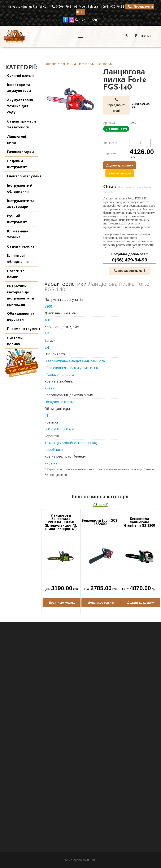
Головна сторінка (57, 64)
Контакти (82, 19)
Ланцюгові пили (83, 64)
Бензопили (105, 64)
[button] (144, 36)
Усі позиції (100, 504)
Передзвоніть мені (116, 105)
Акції (95, 19)
